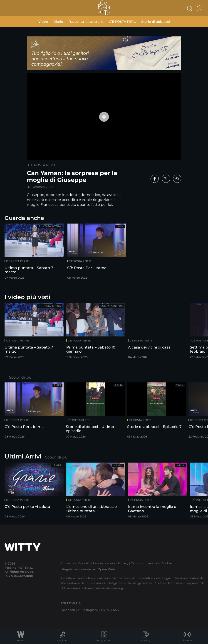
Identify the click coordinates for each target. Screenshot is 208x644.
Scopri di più (20, 377)
